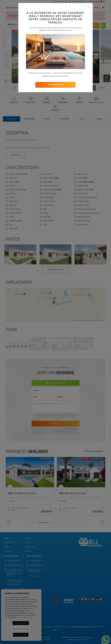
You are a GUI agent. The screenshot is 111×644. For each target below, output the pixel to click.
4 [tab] (67, 523)
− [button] (9, 294)
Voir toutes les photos (82, 88)
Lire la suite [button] (16, 155)
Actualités (88, 8)
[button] (22, 88)
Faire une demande (89, 25)
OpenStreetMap (87, 321)
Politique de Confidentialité (57, 416)
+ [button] (9, 291)
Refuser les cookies (21, 635)
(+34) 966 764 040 (60, 2)
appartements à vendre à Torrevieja (77, 640)
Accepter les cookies (21, 623)
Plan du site (66, 627)
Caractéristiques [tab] (29, 119)
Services (66, 8)
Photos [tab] (47, 119)
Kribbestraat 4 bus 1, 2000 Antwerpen (36, 571)
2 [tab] (44, 523)
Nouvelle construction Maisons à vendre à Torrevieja (77, 637)
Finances (99, 119)
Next (96, 56)
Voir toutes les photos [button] (55, 270)
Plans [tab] (82, 119)
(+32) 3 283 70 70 (35, 561)
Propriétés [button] (48, 8)
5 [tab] (78, 523)
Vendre (58, 8)
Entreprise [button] (36, 8)
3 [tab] (55, 523)
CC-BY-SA (101, 321)
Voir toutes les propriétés (94, 451)
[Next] (102, 523)
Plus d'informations (25, 617)
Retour (101, 88)
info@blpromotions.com (78, 2)
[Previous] (9, 523)
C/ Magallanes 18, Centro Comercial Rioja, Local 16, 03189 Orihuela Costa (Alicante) (15, 573)
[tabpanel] (30, 486)
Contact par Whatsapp (55, 383)
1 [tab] (33, 523)
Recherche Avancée (68, 16)
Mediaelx (97, 627)
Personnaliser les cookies (21, 629)
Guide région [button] (76, 8)
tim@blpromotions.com (37, 565)
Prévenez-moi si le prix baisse (72, 25)
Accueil (27, 8)
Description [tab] (12, 119)
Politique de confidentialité (53, 627)
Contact (97, 8)
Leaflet (74, 321)
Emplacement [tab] (64, 119)
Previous (15, 56)
